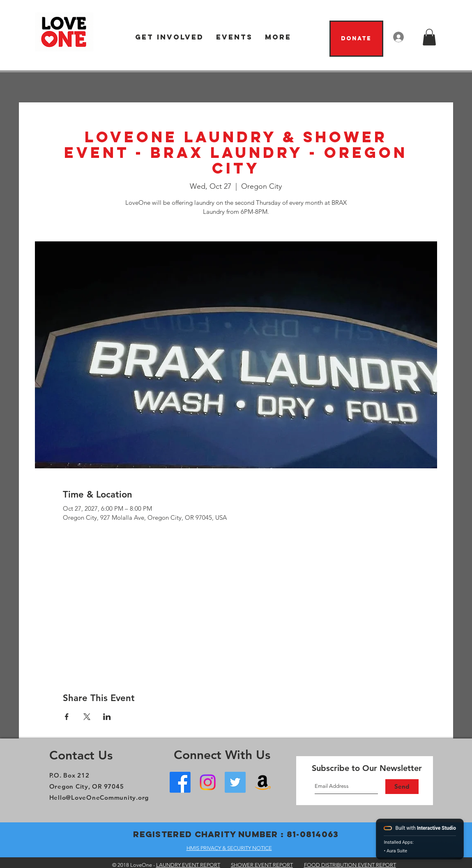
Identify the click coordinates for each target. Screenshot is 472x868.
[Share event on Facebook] (67, 717)
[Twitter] (235, 782)
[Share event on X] (87, 717)
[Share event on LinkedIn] (107, 717)
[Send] (402, 787)
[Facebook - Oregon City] (180, 782)
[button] (169, 37)
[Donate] (356, 39)
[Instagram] (208, 782)
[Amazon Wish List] (263, 782)
